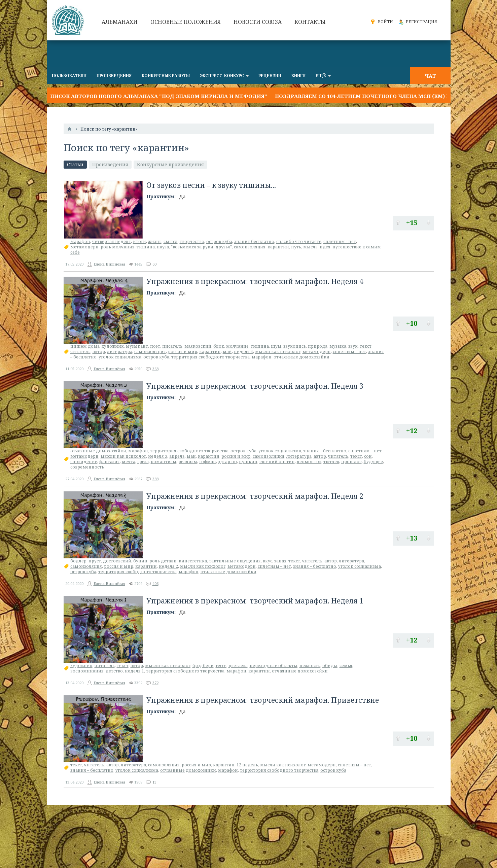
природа (318, 346)
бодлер (78, 561)
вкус (268, 561)
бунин (140, 561)
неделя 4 (243, 352)
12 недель (247, 765)
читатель (80, 352)
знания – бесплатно (325, 451)
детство (114, 671)
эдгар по (227, 462)
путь (296, 247)
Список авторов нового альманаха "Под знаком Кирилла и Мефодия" (157, 96)
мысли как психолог (278, 352)
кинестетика (193, 561)
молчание (237, 346)
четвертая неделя (112, 241)
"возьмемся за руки (192, 247)
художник (113, 346)
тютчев (331, 462)
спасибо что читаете (299, 241)
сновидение (84, 462)
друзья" (224, 247)
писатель (172, 346)
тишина (146, 247)
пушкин (248, 462)
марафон (80, 241)
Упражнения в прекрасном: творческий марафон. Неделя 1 (255, 601)
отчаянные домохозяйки (301, 357)
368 (155, 369)
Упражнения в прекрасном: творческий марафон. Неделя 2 (255, 496)
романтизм (164, 462)
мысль (310, 247)
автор (99, 352)
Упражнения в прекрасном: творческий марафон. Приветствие (263, 700)
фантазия (110, 462)
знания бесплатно (254, 241)
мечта (129, 462)
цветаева (238, 666)
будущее (373, 462)
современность (87, 467)
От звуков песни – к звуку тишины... (211, 185)
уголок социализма (120, 357)
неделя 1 (134, 671)
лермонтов (309, 462)
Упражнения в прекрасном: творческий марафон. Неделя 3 (255, 386)
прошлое (351, 462)
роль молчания (118, 247)
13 (154, 782)
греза (143, 462)
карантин (278, 247)
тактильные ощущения (235, 561)
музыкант (137, 346)
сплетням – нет (349, 352)
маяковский (198, 346)
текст (366, 346)
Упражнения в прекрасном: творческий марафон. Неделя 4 (255, 281)
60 (154, 264)
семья (346, 666)
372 (155, 683)
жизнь (155, 241)
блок (219, 346)
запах (280, 561)
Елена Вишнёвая (109, 264)
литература (120, 352)
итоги (139, 241)
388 (155, 479)
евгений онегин (277, 462)
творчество (192, 241)
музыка (338, 346)
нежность (310, 666)
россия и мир (183, 352)
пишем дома (85, 346)
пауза (163, 247)
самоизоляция (250, 247)
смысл (171, 241)
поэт (155, 346)
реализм (188, 462)
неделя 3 (158, 456)
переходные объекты (274, 666)
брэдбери (203, 666)
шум (276, 346)
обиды (330, 666)
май (227, 352)
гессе (221, 666)
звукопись (295, 346)
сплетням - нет (340, 241)
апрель (177, 456)
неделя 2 (168, 566)
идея (325, 247)
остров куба (219, 241)
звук (353, 346)
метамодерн (84, 247)
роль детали (163, 561)
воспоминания (87, 671)
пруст (95, 561)
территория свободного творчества (210, 357)
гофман (208, 462)
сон (368, 456)
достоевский (117, 561)
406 (155, 583)
